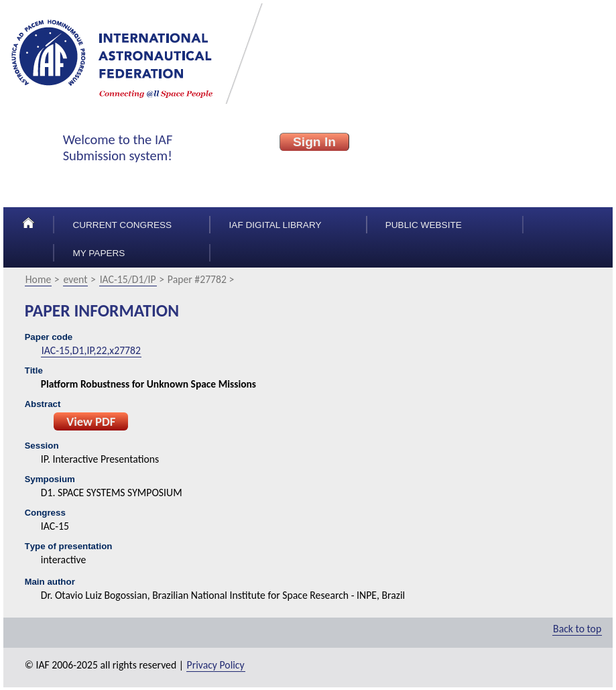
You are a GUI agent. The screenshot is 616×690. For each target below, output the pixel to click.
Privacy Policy (216, 665)
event (76, 279)
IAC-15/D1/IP (128, 279)
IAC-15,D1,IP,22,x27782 (91, 350)
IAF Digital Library (275, 225)
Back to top (577, 629)
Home (39, 279)
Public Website (424, 225)
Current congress (122, 225)
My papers (99, 253)
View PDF (91, 421)
